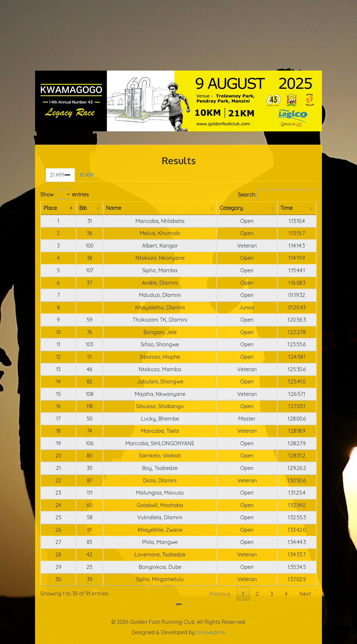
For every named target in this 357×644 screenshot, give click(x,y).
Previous (220, 594)
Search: (277, 195)
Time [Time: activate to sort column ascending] (286, 208)
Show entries (65, 194)
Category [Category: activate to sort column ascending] (231, 208)
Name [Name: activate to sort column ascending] (114, 208)
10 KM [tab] (87, 175)
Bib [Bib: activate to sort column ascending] (83, 208)
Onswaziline (211, 632)
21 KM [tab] (57, 175)
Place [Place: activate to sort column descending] (50, 208)
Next (305, 594)
